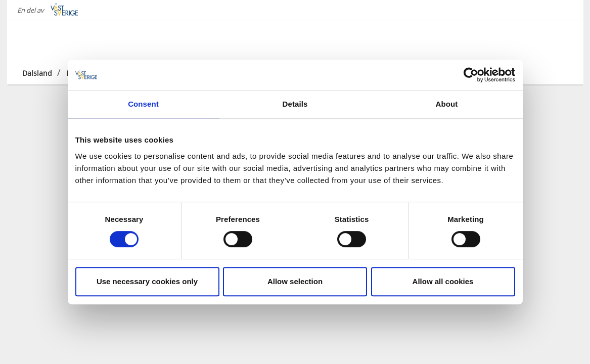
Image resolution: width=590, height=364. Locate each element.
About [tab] (447, 104)
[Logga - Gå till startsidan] (58, 40)
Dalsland (37, 73)
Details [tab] (295, 104)
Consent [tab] (143, 104)
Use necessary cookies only (147, 281)
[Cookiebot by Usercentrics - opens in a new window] (471, 75)
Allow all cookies (443, 281)
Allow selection (295, 281)
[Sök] (560, 40)
